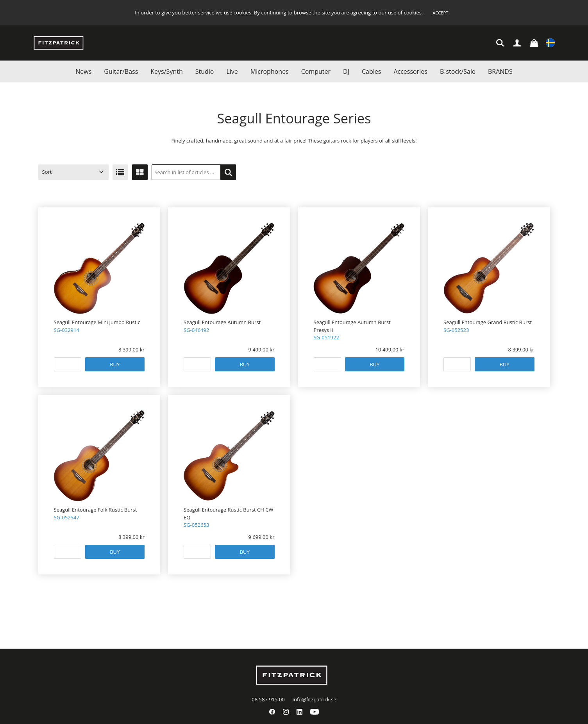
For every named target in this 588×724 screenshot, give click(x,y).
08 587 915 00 (268, 699)
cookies (242, 12)
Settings (550, 44)
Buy (115, 364)
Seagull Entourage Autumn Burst (222, 322)
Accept (440, 13)
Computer (316, 71)
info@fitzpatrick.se (315, 699)
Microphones (270, 71)
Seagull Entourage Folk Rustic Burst (96, 510)
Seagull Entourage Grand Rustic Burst (488, 322)
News (83, 71)
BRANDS (500, 71)
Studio (205, 71)
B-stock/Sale (458, 71)
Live (232, 71)
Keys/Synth (166, 71)
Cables (371, 71)
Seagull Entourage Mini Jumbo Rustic (97, 322)
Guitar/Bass (121, 71)
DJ (346, 71)
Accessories (410, 71)
